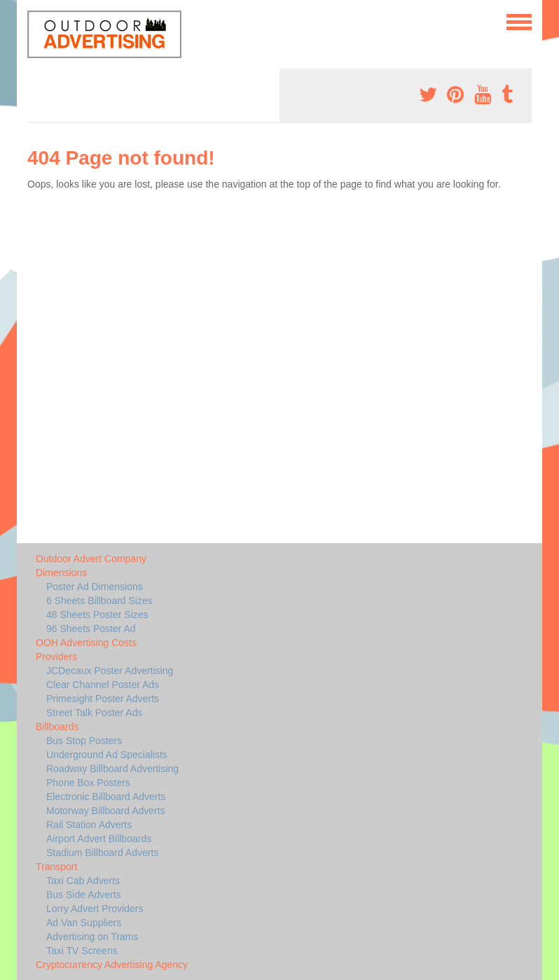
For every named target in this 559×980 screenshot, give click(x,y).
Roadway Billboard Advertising (112, 769)
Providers (56, 657)
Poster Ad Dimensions (95, 587)
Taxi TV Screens (82, 951)
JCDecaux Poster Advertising (110, 671)
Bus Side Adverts (84, 895)
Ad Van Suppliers (84, 923)
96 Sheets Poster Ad (91, 629)
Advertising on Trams (92, 937)
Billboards (57, 727)
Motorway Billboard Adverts (106, 811)
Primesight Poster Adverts (103, 699)
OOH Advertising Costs (86, 643)
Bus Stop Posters (84, 741)
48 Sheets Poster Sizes (97, 615)
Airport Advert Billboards (99, 839)
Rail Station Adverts (89, 825)
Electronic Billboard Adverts (106, 797)
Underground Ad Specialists (107, 755)
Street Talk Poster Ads (94, 713)
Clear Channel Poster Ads (103, 685)
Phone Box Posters (88, 783)
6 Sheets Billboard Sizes (99, 601)
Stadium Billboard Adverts (102, 853)
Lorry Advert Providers (95, 909)
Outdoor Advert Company (91, 559)
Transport (56, 867)
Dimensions (61, 573)
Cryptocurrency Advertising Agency (112, 965)
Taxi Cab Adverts (83, 881)
